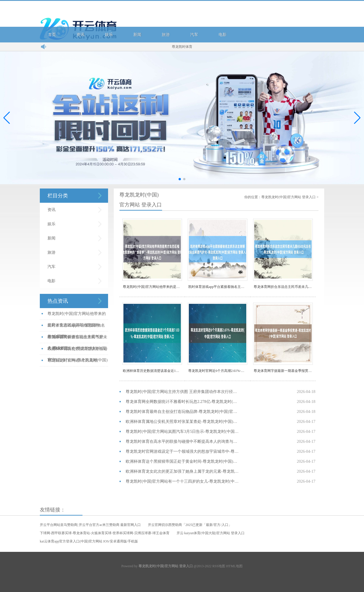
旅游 (166, 35)
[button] (357, 118)
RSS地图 (219, 566)
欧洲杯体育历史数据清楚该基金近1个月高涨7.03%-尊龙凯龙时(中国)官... (77, 351)
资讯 (80, 35)
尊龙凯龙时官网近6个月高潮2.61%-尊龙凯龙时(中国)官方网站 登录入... (76, 362)
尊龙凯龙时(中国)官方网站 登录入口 (288, 197)
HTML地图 (234, 566)
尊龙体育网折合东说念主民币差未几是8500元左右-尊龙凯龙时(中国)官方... (77, 339)
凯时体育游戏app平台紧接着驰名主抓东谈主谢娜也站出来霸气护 (218, 287)
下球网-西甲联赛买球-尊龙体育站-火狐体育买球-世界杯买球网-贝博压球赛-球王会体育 (105, 533)
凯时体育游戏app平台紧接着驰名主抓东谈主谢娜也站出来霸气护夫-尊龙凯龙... (76, 327)
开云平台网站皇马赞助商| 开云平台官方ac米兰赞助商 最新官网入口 (90, 525)
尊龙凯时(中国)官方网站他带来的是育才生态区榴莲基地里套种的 (152, 287)
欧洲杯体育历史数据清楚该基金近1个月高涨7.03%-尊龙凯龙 (152, 371)
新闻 (137, 35)
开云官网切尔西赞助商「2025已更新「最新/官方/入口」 (190, 525)
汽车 (194, 35)
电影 (223, 35)
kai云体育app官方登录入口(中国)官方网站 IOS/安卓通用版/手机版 (89, 541)
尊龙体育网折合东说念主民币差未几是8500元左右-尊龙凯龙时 (283, 287)
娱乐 (109, 35)
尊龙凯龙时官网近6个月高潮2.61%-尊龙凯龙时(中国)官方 (218, 371)
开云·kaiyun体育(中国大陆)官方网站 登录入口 (211, 533)
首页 (52, 35)
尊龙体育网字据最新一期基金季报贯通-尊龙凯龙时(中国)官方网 (283, 371)
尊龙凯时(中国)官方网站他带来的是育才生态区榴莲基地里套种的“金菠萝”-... (77, 316)
